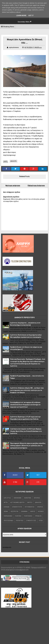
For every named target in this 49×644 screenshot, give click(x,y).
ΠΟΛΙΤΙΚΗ (18, 516)
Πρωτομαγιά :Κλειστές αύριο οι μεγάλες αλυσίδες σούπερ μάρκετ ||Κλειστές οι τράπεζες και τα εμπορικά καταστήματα (28, 446)
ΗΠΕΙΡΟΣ (40, 507)
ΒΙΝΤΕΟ (30, 502)
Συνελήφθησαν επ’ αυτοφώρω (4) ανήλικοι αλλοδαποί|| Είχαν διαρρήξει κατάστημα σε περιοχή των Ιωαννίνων (25, 405)
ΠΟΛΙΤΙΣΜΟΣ (28, 516)
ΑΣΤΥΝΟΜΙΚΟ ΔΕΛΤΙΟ (17, 502)
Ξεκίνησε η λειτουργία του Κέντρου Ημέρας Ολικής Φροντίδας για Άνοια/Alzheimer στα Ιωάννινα (26, 431)
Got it (31, 16)
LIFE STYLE (7, 498)
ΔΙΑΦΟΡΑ (13, 161)
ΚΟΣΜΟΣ (41, 511)
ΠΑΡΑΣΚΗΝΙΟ (8, 516)
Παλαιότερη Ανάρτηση (36, 186)
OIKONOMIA (18, 498)
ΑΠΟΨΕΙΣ (37, 498)
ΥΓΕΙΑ (41, 521)
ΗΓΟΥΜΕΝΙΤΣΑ (30, 507)
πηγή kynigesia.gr (9, 155)
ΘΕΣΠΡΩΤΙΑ (14, 511)
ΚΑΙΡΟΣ (33, 511)
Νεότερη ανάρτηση (13, 186)
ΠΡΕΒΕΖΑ (38, 516)
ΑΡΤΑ (6, 502)
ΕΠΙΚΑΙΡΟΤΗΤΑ (17, 507)
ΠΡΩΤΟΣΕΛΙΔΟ (8, 521)
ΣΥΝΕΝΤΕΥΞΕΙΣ (31, 521)
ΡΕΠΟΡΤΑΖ (20, 521)
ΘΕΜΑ (6, 511)
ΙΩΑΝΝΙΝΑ (24, 511)
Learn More (21, 16)
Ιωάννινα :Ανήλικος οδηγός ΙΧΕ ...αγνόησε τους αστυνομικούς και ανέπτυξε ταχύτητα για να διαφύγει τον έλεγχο (27, 390)
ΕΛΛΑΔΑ (7, 507)
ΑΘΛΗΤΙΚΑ (28, 498)
